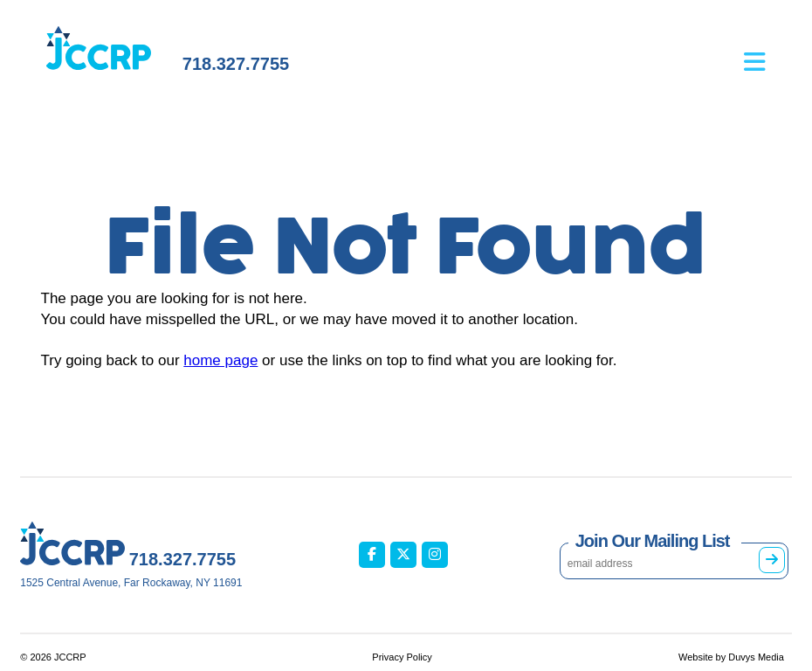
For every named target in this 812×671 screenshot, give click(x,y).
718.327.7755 (236, 64)
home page (220, 360)
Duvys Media (756, 657)
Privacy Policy (402, 657)
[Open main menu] (768, 49)
